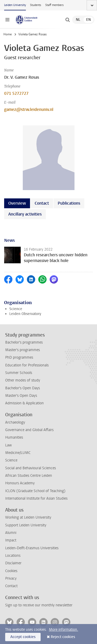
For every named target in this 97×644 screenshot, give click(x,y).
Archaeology (15, 422)
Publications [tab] (69, 203)
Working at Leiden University (28, 517)
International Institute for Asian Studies (36, 498)
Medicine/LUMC (18, 453)
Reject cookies (63, 637)
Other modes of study (23, 380)
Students (36, 5)
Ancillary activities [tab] (25, 214)
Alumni (11, 533)
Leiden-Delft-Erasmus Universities (32, 548)
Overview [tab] (17, 203)
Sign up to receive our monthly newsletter (39, 605)
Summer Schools (19, 373)
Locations (13, 556)
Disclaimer (13, 563)
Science (16, 309)
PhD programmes (19, 357)
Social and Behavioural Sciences (31, 468)
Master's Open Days (21, 396)
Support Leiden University (26, 525)
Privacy (11, 578)
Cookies (11, 571)
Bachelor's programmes (24, 342)
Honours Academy (20, 483)
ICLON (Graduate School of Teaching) (35, 491)
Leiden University (15, 5)
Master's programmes (23, 350)
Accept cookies (23, 637)
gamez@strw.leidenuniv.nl (29, 109)
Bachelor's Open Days (23, 388)
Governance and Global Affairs (29, 430)
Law (9, 445)
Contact (11, 586)
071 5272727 (16, 93)
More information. (64, 630)
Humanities (14, 437)
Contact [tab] (42, 203)
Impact (11, 540)
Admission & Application (24, 403)
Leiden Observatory (25, 314)
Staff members (54, 5)
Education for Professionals (27, 365)
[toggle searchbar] (68, 20)
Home (8, 34)
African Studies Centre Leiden (29, 476)
